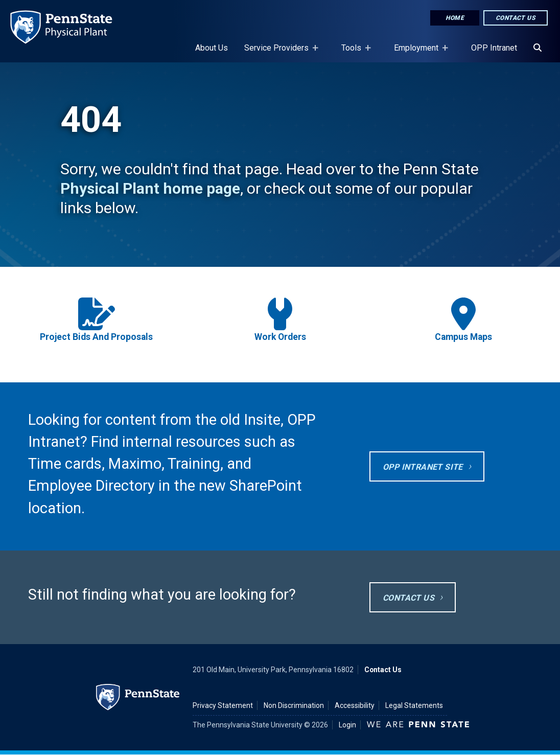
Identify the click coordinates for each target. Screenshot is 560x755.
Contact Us (516, 18)
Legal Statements (414, 705)
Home (455, 18)
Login (347, 725)
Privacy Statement (223, 705)
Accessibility (355, 705)
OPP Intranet (494, 48)
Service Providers (278, 53)
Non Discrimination (294, 705)
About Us (212, 48)
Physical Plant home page (150, 188)
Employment (418, 53)
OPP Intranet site (423, 467)
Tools (353, 53)
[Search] (538, 48)
